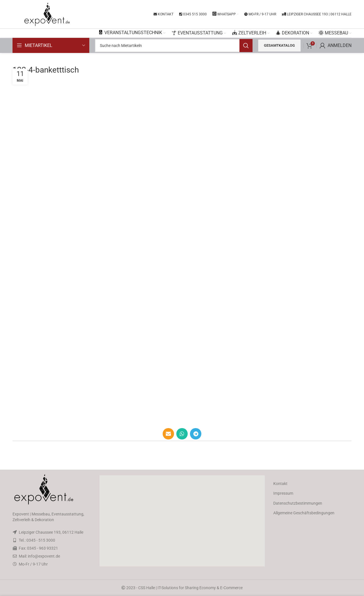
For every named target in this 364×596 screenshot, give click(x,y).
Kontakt (280, 484)
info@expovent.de (44, 556)
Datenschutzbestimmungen (298, 503)
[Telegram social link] (196, 434)
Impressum (283, 493)
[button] (182, 521)
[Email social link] (168, 434)
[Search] (174, 46)
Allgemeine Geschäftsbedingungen (304, 513)
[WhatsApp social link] (182, 434)
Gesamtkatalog (279, 45)
